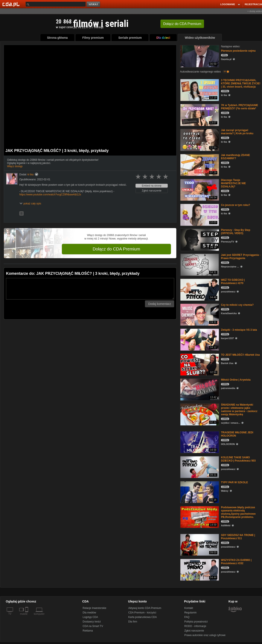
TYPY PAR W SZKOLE (235, 482)
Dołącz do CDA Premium (116, 249)
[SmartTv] (27, 616)
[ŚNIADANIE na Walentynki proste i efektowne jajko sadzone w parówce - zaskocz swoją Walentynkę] (199, 414)
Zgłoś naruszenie (152, 191)
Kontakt (189, 608)
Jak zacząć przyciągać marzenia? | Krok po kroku (237, 132)
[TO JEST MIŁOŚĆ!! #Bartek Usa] (199, 364)
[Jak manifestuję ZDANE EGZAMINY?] (199, 164)
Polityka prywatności (196, 622)
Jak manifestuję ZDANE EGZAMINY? (235, 157)
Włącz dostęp (15, 166)
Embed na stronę (152, 186)
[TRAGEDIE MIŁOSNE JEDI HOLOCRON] (199, 442)
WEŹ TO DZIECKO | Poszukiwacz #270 (233, 282)
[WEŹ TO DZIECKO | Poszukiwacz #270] (199, 289)
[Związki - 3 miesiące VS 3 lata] (199, 339)
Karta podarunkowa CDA (142, 617)
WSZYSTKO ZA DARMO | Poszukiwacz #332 (236, 562)
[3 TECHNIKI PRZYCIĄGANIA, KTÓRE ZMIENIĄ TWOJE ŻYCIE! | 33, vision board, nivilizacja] (199, 90)
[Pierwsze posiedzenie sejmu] (199, 56)
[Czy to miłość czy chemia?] (199, 314)
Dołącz (182, 24)
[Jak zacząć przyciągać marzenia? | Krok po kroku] (199, 140)
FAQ (187, 617)
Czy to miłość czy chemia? (237, 305)
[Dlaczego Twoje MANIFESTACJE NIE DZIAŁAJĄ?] (199, 189)
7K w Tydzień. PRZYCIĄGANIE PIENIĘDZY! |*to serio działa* (239, 107)
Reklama (88, 631)
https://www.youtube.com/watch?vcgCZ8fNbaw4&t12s (50, 195)
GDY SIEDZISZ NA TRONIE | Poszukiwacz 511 (238, 537)
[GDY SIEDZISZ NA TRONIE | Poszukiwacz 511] (199, 544)
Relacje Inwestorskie (94, 608)
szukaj (94, 4)
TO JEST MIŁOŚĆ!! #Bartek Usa (240, 355)
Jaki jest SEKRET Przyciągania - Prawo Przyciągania (241, 257)
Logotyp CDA (90, 617)
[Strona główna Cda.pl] (12, 4)
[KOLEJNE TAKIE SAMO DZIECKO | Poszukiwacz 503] (199, 467)
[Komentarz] (90, 289)
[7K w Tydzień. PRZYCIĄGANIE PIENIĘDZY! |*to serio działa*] (199, 115)
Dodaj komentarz (160, 304)
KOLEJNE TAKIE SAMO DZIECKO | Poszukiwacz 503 (238, 459)
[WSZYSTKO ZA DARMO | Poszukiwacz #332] (199, 569)
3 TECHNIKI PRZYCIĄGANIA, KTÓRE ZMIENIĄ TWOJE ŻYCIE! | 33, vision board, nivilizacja (241, 83)
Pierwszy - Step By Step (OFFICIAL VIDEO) (236, 232)
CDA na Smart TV (93, 626)
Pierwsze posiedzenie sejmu (238, 51)
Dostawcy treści (92, 622)
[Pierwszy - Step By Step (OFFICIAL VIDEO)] (199, 239)
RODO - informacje (195, 626)
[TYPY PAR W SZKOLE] (199, 492)
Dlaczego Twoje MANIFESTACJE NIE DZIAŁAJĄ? (233, 183)
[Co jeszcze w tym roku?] (199, 214)
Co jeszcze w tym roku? (235, 205)
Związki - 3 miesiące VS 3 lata (239, 330)
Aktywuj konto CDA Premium (145, 608)
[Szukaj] (56, 4)
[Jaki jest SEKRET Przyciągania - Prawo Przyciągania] (199, 264)
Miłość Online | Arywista (236, 380)
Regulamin (190, 613)
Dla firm (133, 622)
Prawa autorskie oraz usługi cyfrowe (205, 635)
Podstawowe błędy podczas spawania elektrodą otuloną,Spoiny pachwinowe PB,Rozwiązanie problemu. (238, 512)
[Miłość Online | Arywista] (199, 389)
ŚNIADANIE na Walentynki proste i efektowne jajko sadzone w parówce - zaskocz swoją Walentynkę (239, 410)
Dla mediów (89, 613)
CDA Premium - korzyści (142, 613)
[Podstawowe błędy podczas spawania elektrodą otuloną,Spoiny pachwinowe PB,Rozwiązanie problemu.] (199, 517)
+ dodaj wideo (255, 11)
